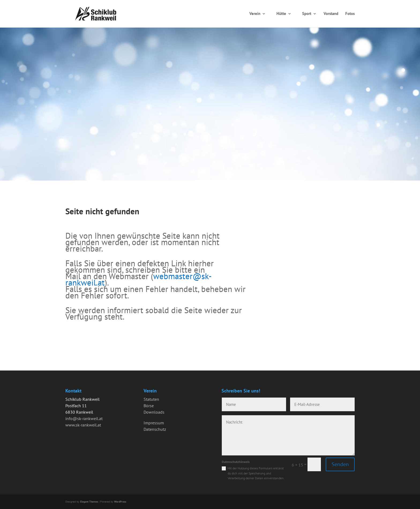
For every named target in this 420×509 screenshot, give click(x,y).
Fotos (350, 14)
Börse (149, 406)
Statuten (151, 399)
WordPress (120, 502)
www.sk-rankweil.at (83, 425)
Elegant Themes (89, 502)
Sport (307, 14)
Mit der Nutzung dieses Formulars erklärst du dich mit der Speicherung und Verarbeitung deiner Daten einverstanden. (256, 473)
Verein (255, 14)
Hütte (281, 14)
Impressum (154, 423)
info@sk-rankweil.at (84, 418)
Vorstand (331, 14)
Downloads (154, 412)
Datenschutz (155, 429)
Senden (340, 464)
